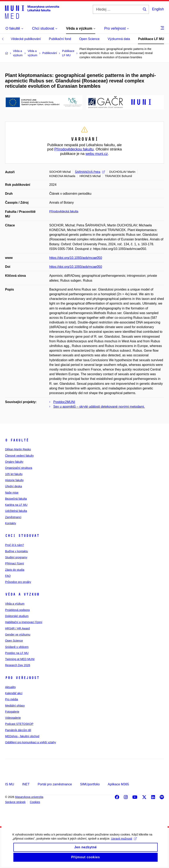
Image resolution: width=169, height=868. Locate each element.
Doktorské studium (17, 616)
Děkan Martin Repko (18, 449)
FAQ (8, 576)
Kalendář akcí (14, 693)
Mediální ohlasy (15, 706)
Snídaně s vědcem (17, 647)
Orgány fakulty (14, 462)
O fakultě (17, 440)
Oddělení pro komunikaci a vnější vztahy (30, 742)
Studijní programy (16, 557)
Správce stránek (15, 802)
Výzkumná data (119, 39)
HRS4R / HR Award (17, 628)
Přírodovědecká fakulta (64, 211)
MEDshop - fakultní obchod (22, 736)
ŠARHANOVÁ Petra (90, 172)
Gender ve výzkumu (18, 635)
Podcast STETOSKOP (19, 724)
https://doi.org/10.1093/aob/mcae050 (76, 258)
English (158, 9)
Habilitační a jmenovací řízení (24, 622)
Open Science (89, 39)
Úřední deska (13, 486)
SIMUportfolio (90, 784)
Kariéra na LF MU (16, 505)
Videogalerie (13, 718)
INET (26, 784)
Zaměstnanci (13, 517)
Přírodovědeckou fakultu (74, 149)
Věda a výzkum (22, 594)
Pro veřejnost (22, 678)
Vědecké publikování (26, 39)
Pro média (12, 699)
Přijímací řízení (14, 563)
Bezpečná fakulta (16, 499)
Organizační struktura (19, 468)
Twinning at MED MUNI (20, 659)
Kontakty (11, 523)
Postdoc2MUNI (64, 402)
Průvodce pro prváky (18, 582)
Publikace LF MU (151, 39)
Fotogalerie (12, 712)
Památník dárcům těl (18, 730)
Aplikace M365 (118, 784)
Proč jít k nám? (14, 545)
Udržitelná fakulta (16, 511)
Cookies (35, 802)
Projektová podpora (17, 610)
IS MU (10, 784)
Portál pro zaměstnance (55, 784)
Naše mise (12, 493)
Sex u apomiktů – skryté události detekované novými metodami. (99, 407)
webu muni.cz (97, 154)
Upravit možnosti (124, 842)
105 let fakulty (14, 474)
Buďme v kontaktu (17, 551)
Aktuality (10, 687)
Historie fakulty (14, 480)
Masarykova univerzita (29, 797)
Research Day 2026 (18, 665)
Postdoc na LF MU (17, 653)
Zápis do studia (15, 570)
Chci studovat (22, 536)
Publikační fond (60, 39)
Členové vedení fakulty (19, 456)
